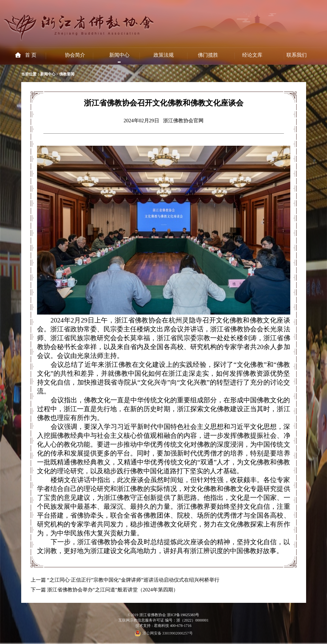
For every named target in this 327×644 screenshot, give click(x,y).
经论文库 (252, 55)
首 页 (31, 55)
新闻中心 (119, 55)
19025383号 (190, 615)
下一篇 (38, 590)
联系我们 (297, 55)
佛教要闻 (67, 74)
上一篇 (38, 580)
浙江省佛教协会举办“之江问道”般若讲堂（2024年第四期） (113, 590)
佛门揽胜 (208, 55)
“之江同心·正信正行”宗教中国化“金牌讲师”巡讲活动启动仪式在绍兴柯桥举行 (133, 580)
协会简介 (75, 55)
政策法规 (164, 55)
